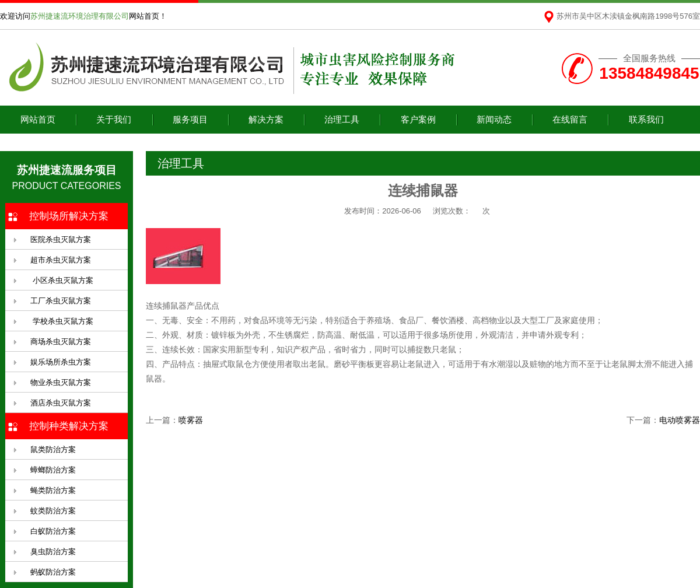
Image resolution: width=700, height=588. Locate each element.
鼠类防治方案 (53, 449)
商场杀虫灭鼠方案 (61, 342)
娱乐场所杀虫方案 (61, 362)
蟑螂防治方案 (53, 470)
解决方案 (266, 119)
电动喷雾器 (680, 420)
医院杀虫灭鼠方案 (61, 239)
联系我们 (646, 119)
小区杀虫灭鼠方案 (62, 280)
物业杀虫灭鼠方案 (61, 382)
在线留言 (570, 119)
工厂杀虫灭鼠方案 (61, 301)
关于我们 (114, 119)
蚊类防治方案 (53, 511)
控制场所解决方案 (69, 216)
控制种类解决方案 (69, 426)
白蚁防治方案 (53, 531)
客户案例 (418, 119)
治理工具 (342, 119)
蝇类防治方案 (53, 490)
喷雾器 (191, 420)
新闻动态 (494, 119)
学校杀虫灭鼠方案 (62, 321)
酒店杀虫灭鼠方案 (61, 403)
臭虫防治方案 (53, 552)
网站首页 (38, 119)
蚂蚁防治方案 (53, 572)
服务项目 (190, 119)
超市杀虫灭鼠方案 (61, 260)
